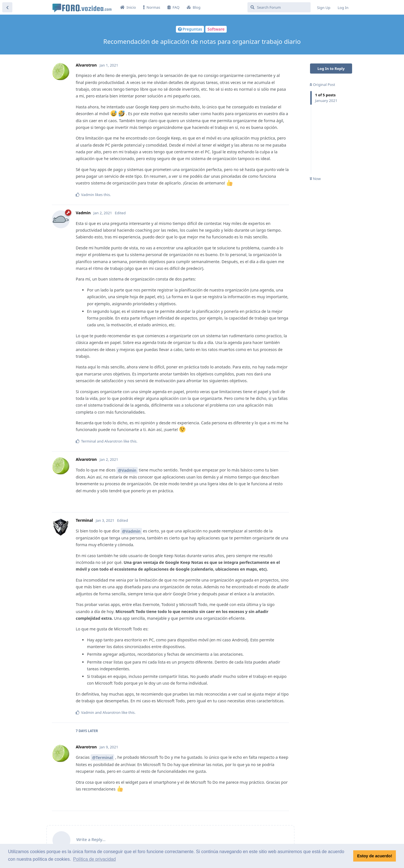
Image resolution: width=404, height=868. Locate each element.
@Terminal (102, 757)
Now (315, 179)
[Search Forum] (279, 7)
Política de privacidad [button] (95, 859)
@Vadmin (127, 470)
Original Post (322, 85)
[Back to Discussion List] (7, 7)
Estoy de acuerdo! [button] (375, 856)
